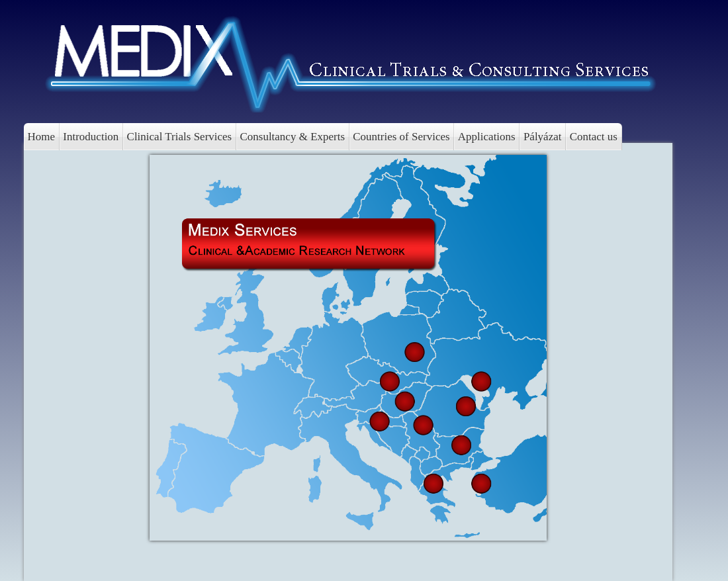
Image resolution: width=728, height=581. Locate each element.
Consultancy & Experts (292, 137)
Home (42, 137)
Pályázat (543, 137)
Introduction (91, 137)
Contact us (594, 137)
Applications (487, 137)
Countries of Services (401, 137)
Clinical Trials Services (180, 137)
